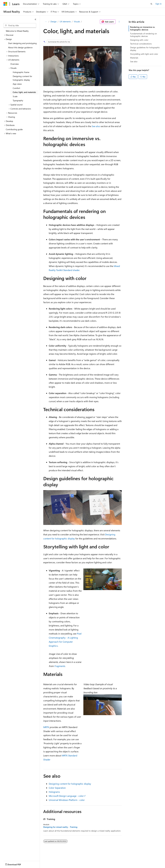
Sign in (158, 4)
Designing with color (139, 40)
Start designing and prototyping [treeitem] (22, 43)
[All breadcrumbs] (46, 22)
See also (96, 126)
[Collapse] (35, 19)
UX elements (65, 21)
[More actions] (119, 22)
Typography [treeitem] (18, 100)
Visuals (77, 21)
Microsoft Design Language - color (66, 796)
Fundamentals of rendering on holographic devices (144, 35)
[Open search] (151, 4)
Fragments (60, 666)
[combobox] (20, 25)
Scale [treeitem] (15, 96)
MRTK (46, 727)
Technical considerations (141, 44)
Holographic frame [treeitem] (21, 72)
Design (54, 21)
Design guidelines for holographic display (145, 49)
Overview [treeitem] (15, 64)
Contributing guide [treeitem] (14, 129)
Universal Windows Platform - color (67, 800)
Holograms (54, 792)
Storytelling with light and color (144, 54)
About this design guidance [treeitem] (20, 47)
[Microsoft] (5, 4)
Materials (134, 58)
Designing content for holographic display (70, 784)
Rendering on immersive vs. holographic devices (143, 28)
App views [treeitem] (17, 84)
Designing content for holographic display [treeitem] (22, 78)
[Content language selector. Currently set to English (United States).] (17, 864)
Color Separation (57, 788)
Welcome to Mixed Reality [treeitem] (17, 31)
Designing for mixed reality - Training (60, 827)
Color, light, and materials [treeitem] (24, 92)
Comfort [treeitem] (16, 88)
